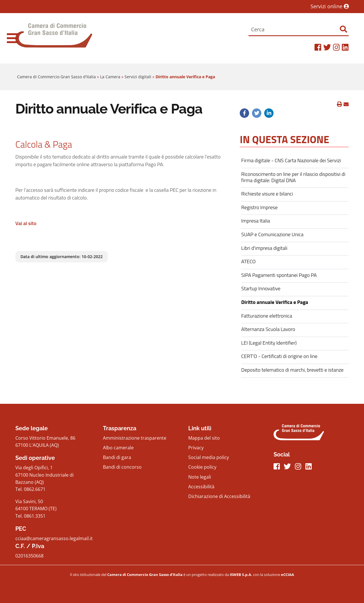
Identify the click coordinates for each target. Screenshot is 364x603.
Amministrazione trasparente (135, 438)
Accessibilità (201, 487)
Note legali (200, 477)
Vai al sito (26, 223)
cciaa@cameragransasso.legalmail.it (54, 538)
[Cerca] (299, 30)
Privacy (196, 448)
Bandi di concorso (122, 467)
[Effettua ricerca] (343, 29)
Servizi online (330, 6)
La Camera (110, 77)
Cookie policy (202, 467)
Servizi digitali (138, 77)
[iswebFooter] (241, 575)
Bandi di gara (117, 457)
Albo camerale (118, 448)
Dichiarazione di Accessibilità (219, 496)
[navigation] (12, 38)
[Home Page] (54, 38)
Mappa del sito (204, 438)
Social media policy (209, 457)
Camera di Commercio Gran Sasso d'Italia (56, 77)
